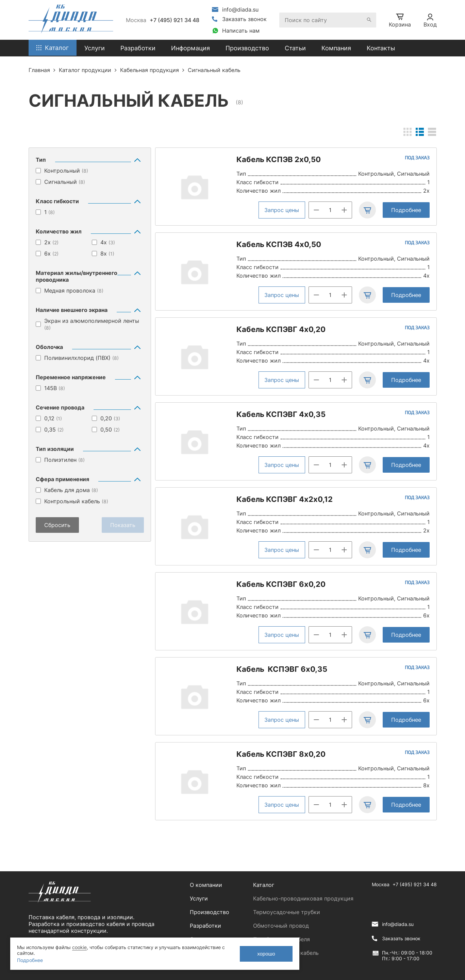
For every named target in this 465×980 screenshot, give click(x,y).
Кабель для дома (71, 490)
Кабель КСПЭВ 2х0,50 (279, 159)
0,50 (110, 430)
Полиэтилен (64, 460)
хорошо (266, 954)
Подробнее (406, 210)
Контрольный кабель (76, 501)
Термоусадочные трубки (287, 912)
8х (107, 253)
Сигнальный (65, 182)
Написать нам (241, 31)
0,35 (54, 430)
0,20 (110, 418)
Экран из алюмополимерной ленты (92, 324)
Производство (247, 48)
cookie (79, 947)
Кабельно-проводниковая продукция (303, 898)
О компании (206, 885)
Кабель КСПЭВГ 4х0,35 (281, 414)
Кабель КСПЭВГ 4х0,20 (281, 329)
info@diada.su (240, 10)
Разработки (205, 926)
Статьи (295, 48)
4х (108, 242)
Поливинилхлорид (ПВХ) (81, 358)
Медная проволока (74, 291)
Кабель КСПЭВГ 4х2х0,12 (285, 499)
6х (51, 253)
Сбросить (57, 525)
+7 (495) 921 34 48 (175, 20)
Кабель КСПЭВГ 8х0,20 (281, 754)
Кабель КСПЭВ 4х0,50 (279, 244)
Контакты (381, 48)
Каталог (264, 885)
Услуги (199, 898)
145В (55, 388)
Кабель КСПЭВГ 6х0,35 (282, 669)
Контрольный (66, 171)
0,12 (53, 418)
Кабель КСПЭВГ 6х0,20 (281, 584)
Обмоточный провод (281, 926)
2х (51, 242)
